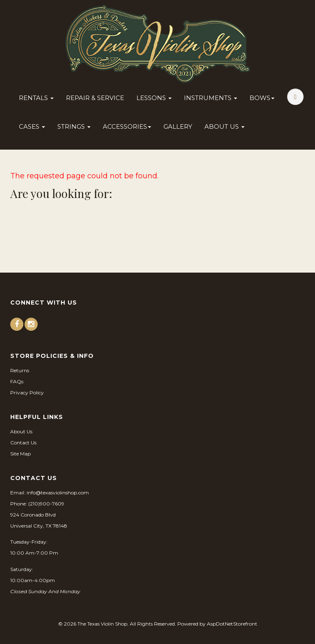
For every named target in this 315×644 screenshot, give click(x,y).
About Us (224, 126)
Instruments (211, 98)
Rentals (36, 98)
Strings (74, 126)
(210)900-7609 (46, 504)
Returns (20, 370)
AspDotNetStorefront (232, 624)
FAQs (17, 381)
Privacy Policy (27, 393)
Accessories (127, 126)
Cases (32, 126)
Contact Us (23, 443)
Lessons (154, 98)
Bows (262, 98)
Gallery (178, 126)
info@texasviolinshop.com (58, 493)
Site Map (20, 454)
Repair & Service (95, 98)
